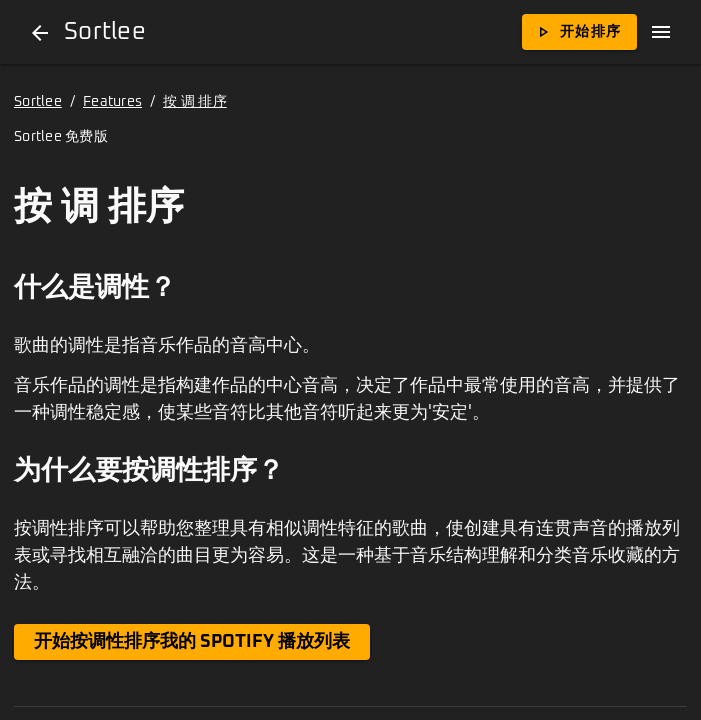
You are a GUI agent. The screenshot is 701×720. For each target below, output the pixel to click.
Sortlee (38, 102)
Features (112, 102)
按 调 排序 (195, 102)
